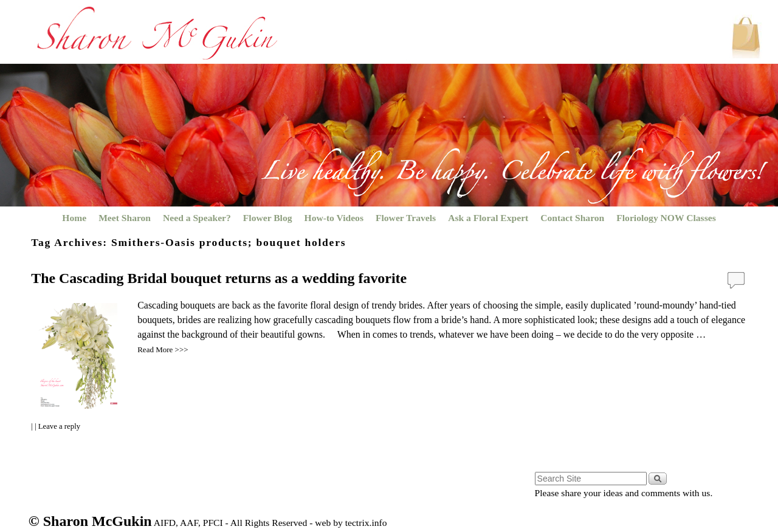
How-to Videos (334, 218)
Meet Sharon (125, 218)
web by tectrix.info (351, 523)
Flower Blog (268, 218)
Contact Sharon (572, 218)
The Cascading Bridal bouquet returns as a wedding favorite (219, 278)
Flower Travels (406, 218)
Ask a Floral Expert (488, 218)
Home (74, 218)
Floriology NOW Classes (666, 218)
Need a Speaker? (197, 218)
